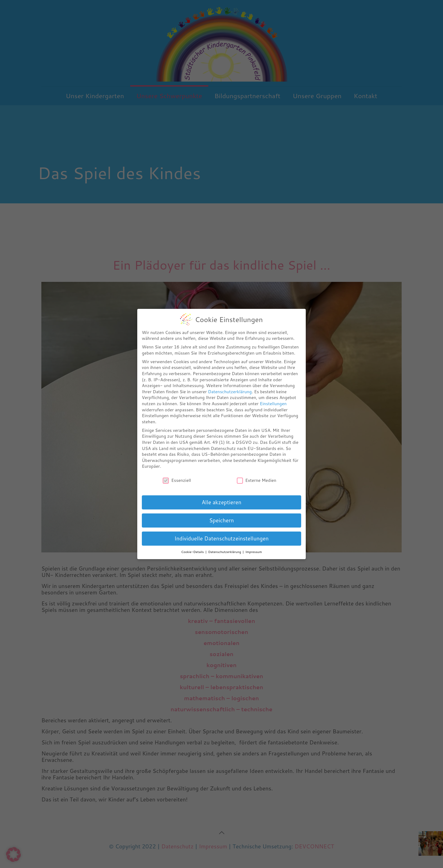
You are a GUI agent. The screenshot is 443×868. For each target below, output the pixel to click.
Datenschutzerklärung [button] (225, 552)
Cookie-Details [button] (193, 552)
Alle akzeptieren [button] (221, 502)
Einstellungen (273, 404)
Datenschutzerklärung (230, 392)
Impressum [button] (254, 552)
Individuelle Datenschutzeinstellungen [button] (222, 538)
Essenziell (177, 480)
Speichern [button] (222, 520)
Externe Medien (257, 480)
